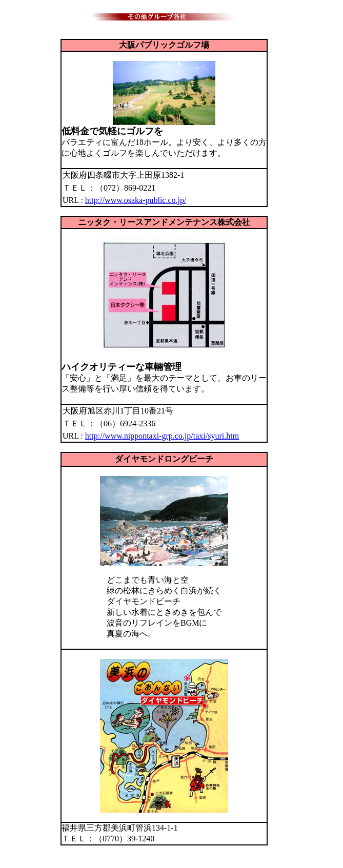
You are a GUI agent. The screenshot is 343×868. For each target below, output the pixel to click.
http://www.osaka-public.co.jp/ (136, 200)
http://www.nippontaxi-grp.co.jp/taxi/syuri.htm (162, 436)
